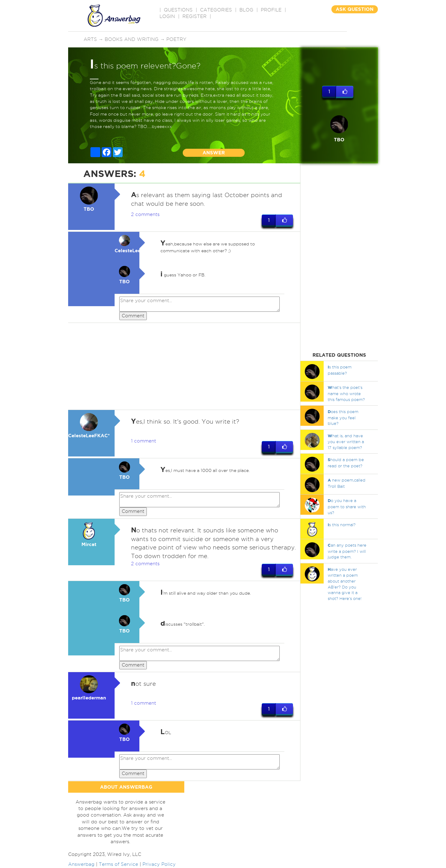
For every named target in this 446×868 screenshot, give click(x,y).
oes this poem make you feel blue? (343, 417)
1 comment (144, 441)
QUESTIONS (178, 10)
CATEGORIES (216, 10)
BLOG (246, 10)
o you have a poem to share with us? (347, 506)
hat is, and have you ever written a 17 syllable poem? (346, 442)
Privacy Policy (159, 864)
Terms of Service (118, 864)
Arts (90, 39)
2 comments (145, 214)
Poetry (176, 39)
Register (195, 16)
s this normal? (342, 525)
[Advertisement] (184, 367)
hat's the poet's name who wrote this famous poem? (346, 393)
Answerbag (81, 864)
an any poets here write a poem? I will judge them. (347, 551)
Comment (133, 316)
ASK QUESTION (355, 9)
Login (167, 16)
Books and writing (132, 39)
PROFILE (271, 10)
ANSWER (214, 153)
